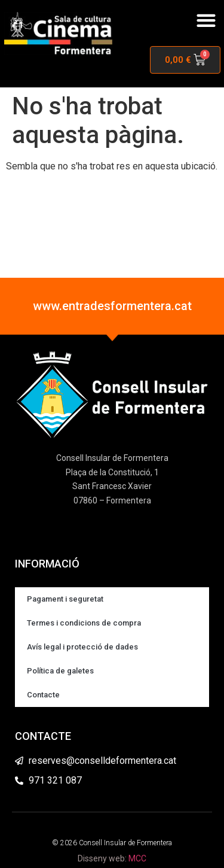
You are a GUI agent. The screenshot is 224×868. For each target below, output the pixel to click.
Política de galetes (60, 671)
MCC (137, 858)
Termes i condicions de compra (84, 623)
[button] (206, 21)
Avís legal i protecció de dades (82, 647)
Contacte (43, 695)
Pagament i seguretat (65, 599)
